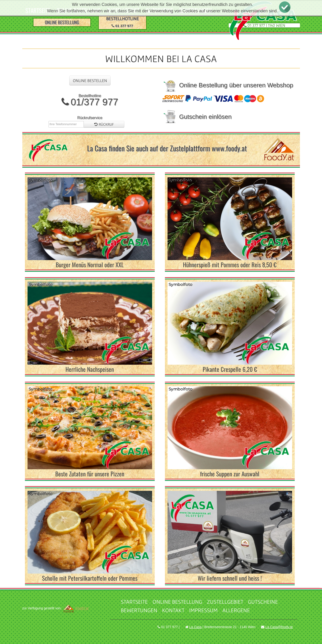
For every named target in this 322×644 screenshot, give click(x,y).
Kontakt (173, 610)
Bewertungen (139, 610)
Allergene (236, 610)
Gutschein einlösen (197, 117)
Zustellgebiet (225, 602)
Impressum (203, 610)
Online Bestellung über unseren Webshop (228, 85)
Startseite (134, 602)
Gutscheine (263, 602)
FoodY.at (75, 608)
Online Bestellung (177, 602)
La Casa (195, 627)
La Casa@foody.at (279, 627)
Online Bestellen (90, 80)
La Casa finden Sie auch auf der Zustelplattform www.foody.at (167, 148)
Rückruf (104, 124)
